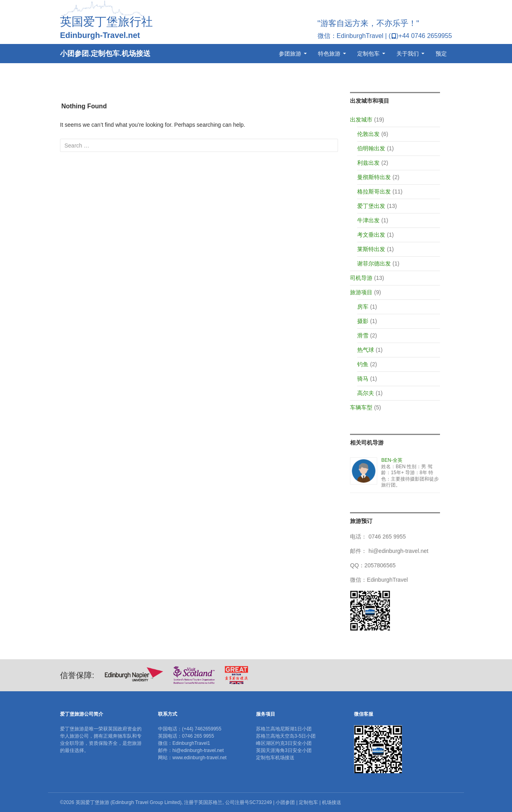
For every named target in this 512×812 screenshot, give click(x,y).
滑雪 (363, 335)
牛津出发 (368, 220)
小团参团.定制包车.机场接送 (105, 54)
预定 (441, 54)
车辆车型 (361, 407)
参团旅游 (290, 54)
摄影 (363, 321)
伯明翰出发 (371, 148)
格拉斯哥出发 (374, 192)
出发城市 (361, 120)
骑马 (363, 379)
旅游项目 (361, 292)
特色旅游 (329, 54)
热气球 (366, 350)
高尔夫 (366, 393)
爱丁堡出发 (371, 206)
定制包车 (368, 54)
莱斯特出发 (371, 249)
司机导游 (361, 278)
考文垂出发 (371, 235)
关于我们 (408, 54)
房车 (363, 307)
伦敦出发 (368, 134)
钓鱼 (363, 364)
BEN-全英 (392, 460)
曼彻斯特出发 (374, 177)
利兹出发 (368, 163)
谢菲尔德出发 (374, 263)
